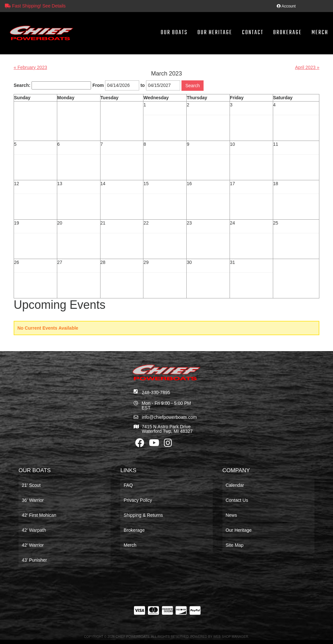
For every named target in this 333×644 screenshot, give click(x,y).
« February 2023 (30, 67)
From (98, 85)
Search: (22, 85)
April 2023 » (307, 67)
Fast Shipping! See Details (35, 6)
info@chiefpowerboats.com (169, 417)
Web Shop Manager (231, 637)
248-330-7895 (156, 392)
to (143, 85)
